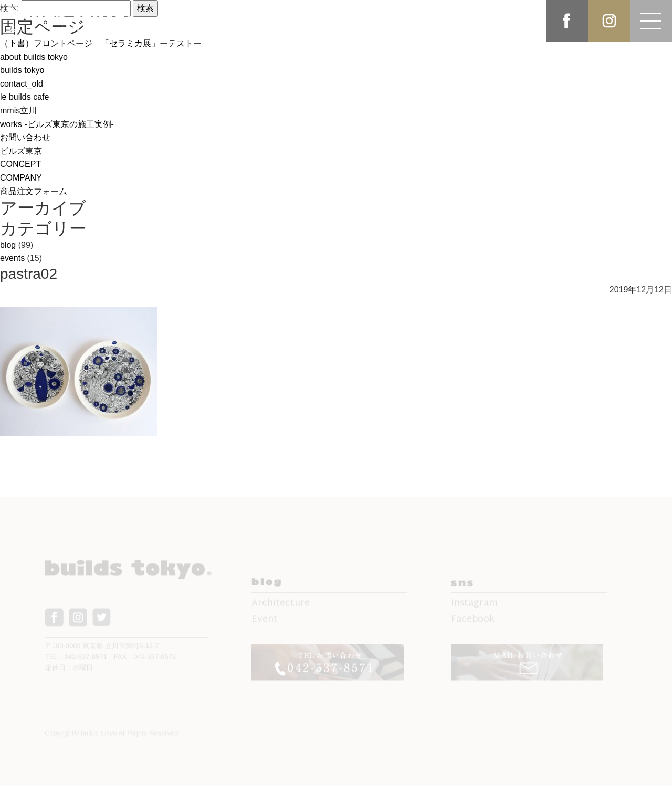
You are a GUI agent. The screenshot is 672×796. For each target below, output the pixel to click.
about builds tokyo (34, 57)
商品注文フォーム (34, 191)
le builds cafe (24, 97)
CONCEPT (20, 164)
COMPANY (21, 178)
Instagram (474, 609)
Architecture (281, 609)
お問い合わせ (25, 137)
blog (8, 245)
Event (265, 625)
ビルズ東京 (21, 151)
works (57, 124)
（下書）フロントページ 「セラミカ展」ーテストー (101, 43)
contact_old (22, 84)
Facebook (473, 625)
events (12, 258)
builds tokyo (22, 70)
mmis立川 (18, 111)
